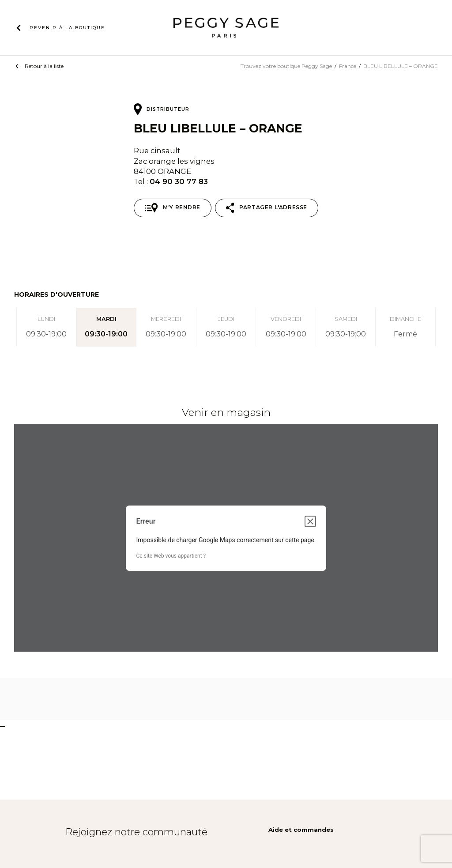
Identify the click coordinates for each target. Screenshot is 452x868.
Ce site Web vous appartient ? (171, 556)
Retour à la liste (44, 66)
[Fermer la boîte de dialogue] (310, 521)
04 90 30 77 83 (179, 181)
